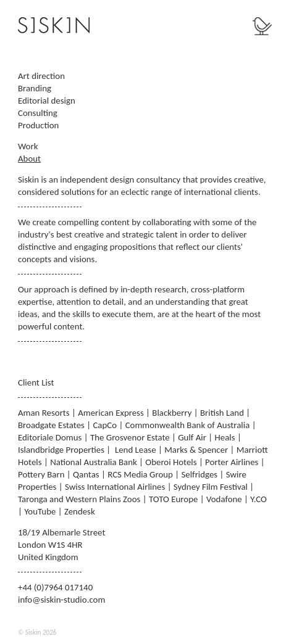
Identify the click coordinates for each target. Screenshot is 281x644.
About (29, 159)
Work (28, 146)
